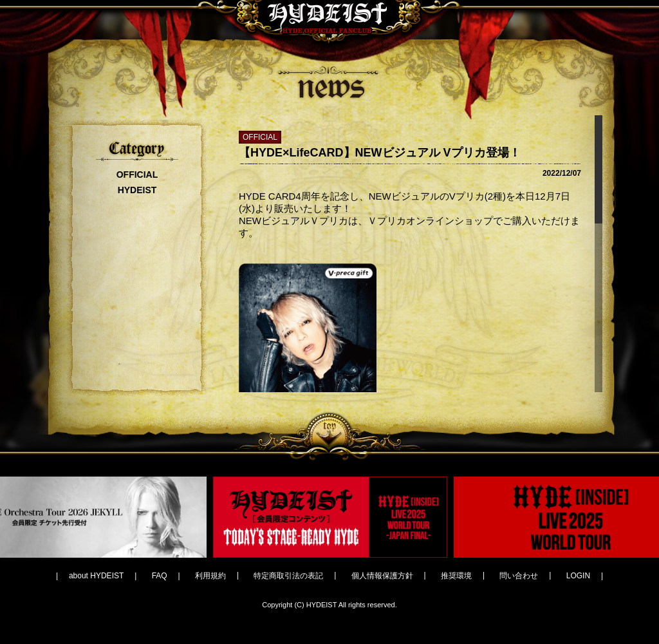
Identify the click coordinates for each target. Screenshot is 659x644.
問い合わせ (519, 576)
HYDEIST (137, 190)
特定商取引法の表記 (288, 576)
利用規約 (210, 576)
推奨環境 (456, 576)
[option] (330, 517)
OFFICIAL (137, 175)
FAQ (160, 576)
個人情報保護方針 (382, 576)
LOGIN (578, 576)
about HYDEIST (96, 576)
